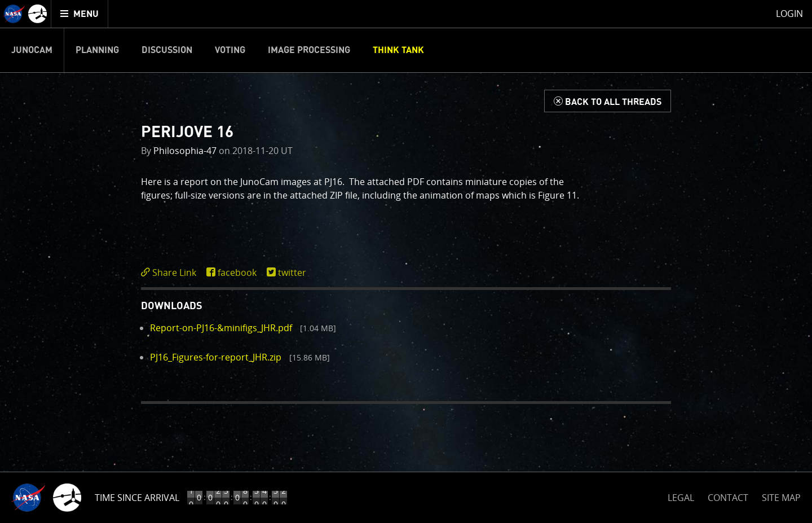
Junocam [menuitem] (32, 50)
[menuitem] (80, 14)
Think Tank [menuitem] (398, 50)
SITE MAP (781, 498)
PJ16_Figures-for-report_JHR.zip (216, 357)
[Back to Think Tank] (608, 101)
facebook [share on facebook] (237, 273)
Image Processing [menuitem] (309, 50)
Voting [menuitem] (230, 50)
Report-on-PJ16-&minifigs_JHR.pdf (221, 328)
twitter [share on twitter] (292, 273)
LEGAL (681, 496)
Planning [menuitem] (97, 50)
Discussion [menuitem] (167, 50)
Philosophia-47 (185, 151)
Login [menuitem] (789, 14)
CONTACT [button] (728, 498)
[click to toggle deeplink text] (171, 273)
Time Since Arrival (137, 498)
